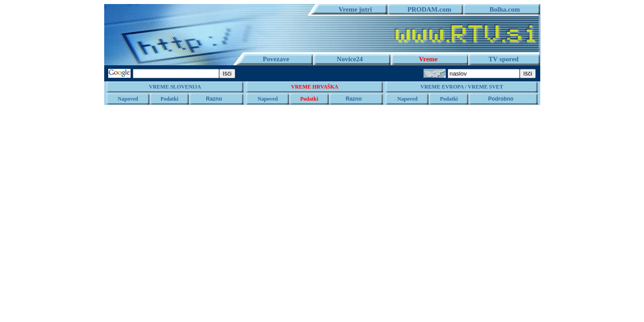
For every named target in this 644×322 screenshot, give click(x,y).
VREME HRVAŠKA (315, 87)
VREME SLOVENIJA (175, 87)
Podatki (169, 99)
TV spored (503, 59)
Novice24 (350, 59)
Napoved (128, 99)
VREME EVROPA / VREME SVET (462, 87)
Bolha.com (502, 9)
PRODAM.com (426, 9)
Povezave (276, 59)
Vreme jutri (352, 9)
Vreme (428, 59)
